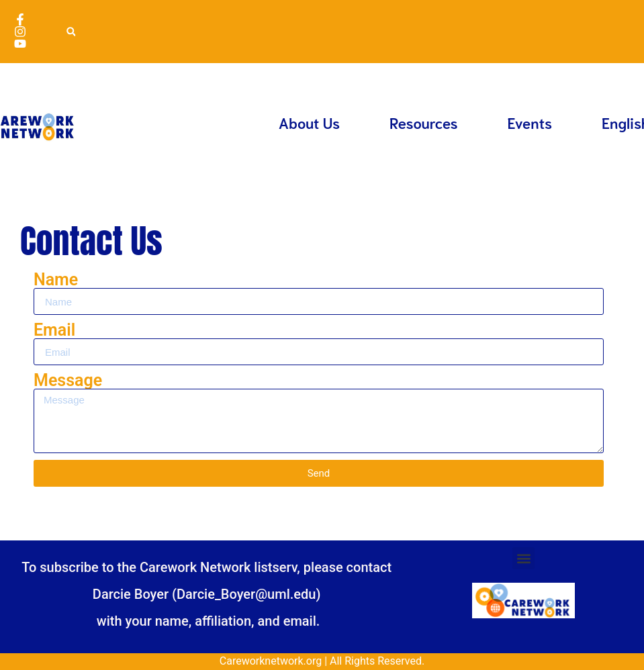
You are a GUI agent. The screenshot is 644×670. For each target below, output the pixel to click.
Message (68, 380)
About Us (309, 122)
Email (54, 330)
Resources (423, 122)
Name (56, 280)
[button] (71, 32)
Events (530, 122)
